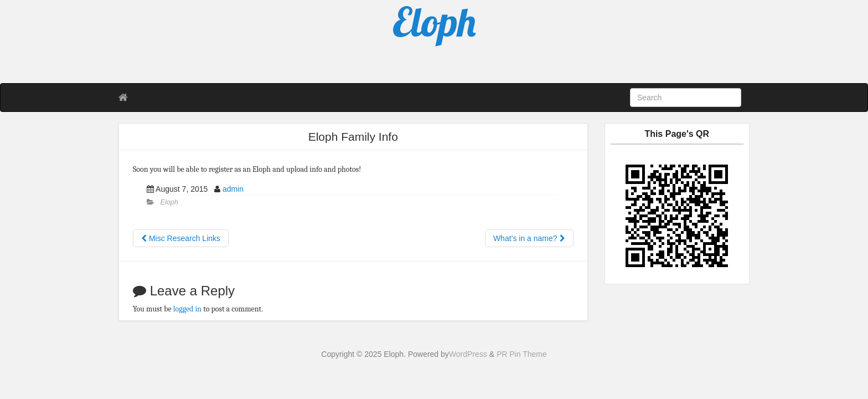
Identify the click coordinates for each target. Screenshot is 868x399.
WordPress (468, 354)
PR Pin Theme (522, 354)
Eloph (169, 202)
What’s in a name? (529, 238)
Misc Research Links (181, 238)
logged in (187, 309)
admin (233, 189)
